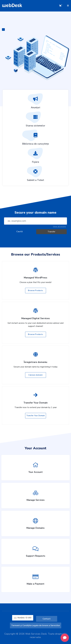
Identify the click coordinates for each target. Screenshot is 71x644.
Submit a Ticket (35, 175)
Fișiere (36, 156)
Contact (47, 619)
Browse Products (36, 291)
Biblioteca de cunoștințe (36, 138)
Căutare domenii (35, 375)
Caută (20, 232)
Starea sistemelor (35, 120)
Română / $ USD (23, 618)
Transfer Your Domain (36, 416)
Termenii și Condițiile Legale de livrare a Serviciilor (36, 625)
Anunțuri (36, 102)
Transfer (51, 232)
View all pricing (59, 226)
